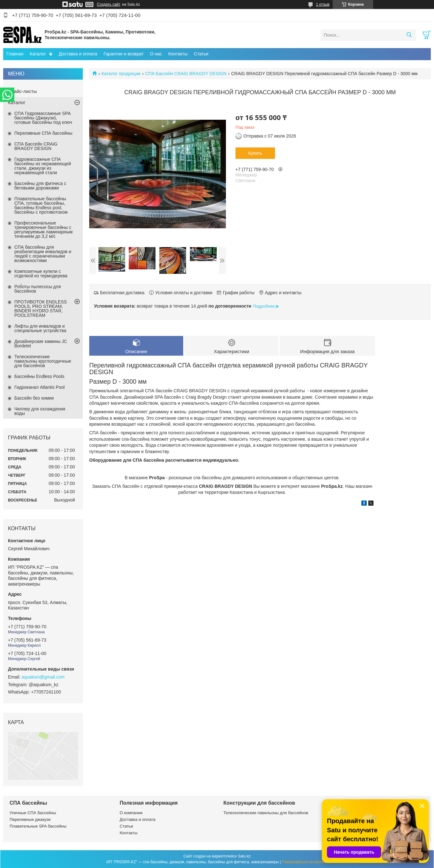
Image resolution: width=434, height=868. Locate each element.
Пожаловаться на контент (305, 862)
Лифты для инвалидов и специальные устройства (40, 328)
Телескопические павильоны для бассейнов (266, 813)
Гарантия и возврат (124, 54)
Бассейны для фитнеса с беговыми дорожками (40, 186)
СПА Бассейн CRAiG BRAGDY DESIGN (186, 74)
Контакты (178, 54)
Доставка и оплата (78, 54)
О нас (156, 54)
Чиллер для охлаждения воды (40, 411)
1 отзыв (323, 4)
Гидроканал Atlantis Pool (40, 387)
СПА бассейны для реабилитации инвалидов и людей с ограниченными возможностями (43, 254)
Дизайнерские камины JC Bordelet (41, 344)
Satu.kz (244, 856)
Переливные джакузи (30, 819)
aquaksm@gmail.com (43, 677)
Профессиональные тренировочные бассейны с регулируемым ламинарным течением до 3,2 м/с (43, 230)
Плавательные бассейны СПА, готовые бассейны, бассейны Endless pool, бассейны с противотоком (41, 205)
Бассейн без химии (34, 398)
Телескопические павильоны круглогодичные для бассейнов (43, 361)
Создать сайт (109, 4)
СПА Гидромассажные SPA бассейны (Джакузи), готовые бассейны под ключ (43, 118)
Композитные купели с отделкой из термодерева (41, 274)
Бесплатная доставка (122, 293)
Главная (15, 54)
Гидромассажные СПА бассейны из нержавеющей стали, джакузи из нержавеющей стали (43, 166)
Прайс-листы (22, 91)
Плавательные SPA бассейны (38, 826)
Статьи (201, 54)
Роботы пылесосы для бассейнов (38, 289)
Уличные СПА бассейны (33, 813)
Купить (255, 153)
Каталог (38, 54)
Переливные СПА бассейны (43, 133)
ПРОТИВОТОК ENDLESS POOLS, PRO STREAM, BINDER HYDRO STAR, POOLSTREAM (41, 309)
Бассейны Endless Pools (39, 376)
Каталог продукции (121, 74)
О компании (131, 813)
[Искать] (409, 35)
